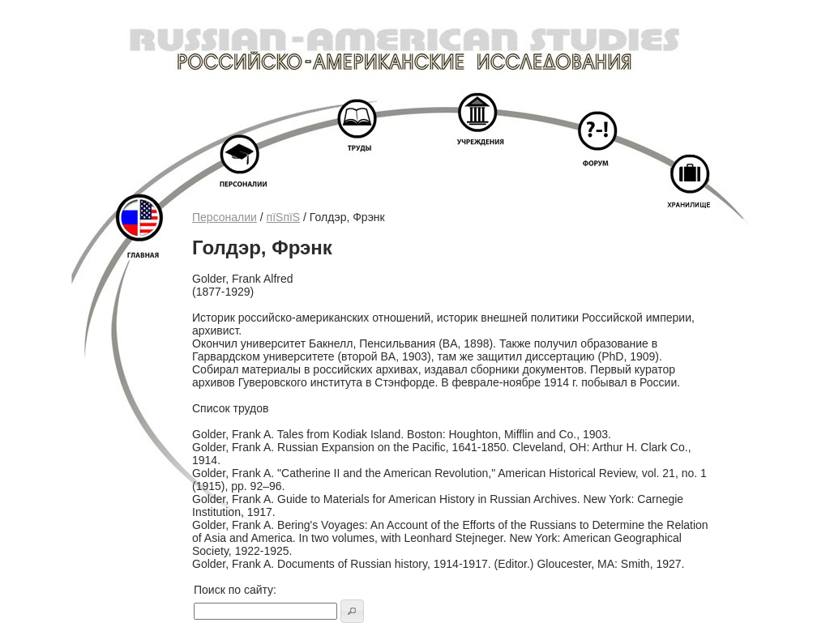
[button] (352, 611)
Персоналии (225, 217)
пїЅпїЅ (284, 217)
